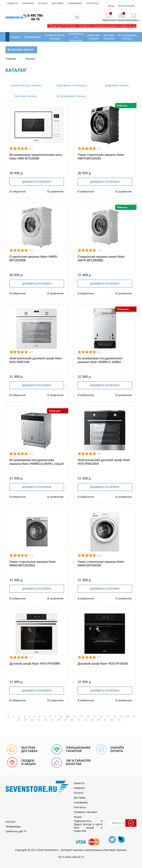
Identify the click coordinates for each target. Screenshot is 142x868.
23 (25, 720)
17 (108, 716)
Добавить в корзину (37, 182)
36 (112, 720)
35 (105, 720)
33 (92, 720)
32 (85, 720)
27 (52, 720)
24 (32, 720)
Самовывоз (75, 3)
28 (59, 720)
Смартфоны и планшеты (71, 85)
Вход (111, 6)
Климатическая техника (26, 85)
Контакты (93, 3)
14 (88, 716)
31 (79, 720)
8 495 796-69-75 (35, 17)
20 (128, 716)
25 (39, 720)
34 (99, 720)
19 (121, 716)
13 (81, 716)
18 (114, 716)
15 (94, 716)
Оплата (43, 3)
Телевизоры (32, 37)
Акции (16, 37)
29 (65, 720)
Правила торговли (86, 812)
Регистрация (126, 6)
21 (134, 716)
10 (61, 716)
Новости (13, 3)
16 (101, 716)
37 (119, 720)
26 (45, 720)
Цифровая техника (116, 85)
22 (19, 720)
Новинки (28, 3)
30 (72, 720)
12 (74, 716)
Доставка (58, 3)
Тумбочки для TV (16, 831)
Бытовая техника (26, 96)
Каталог (11, 822)
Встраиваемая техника (71, 96)
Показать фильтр (20, 50)
